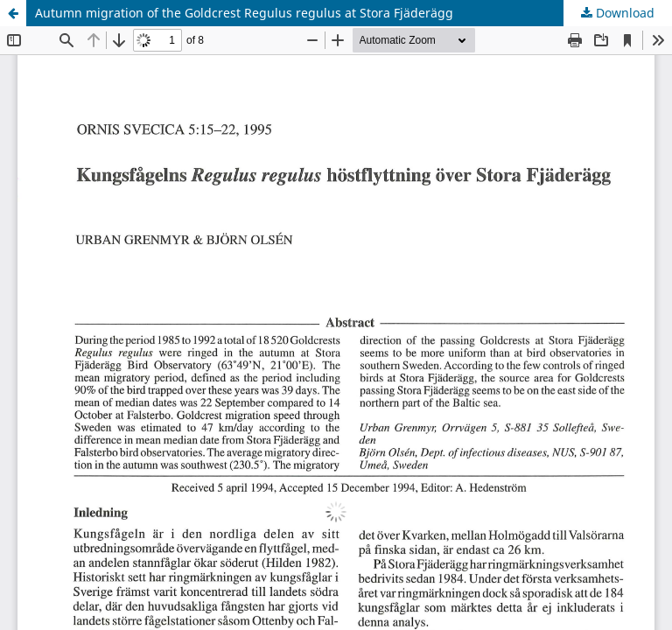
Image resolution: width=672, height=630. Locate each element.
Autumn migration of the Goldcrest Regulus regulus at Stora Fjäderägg (244, 13)
